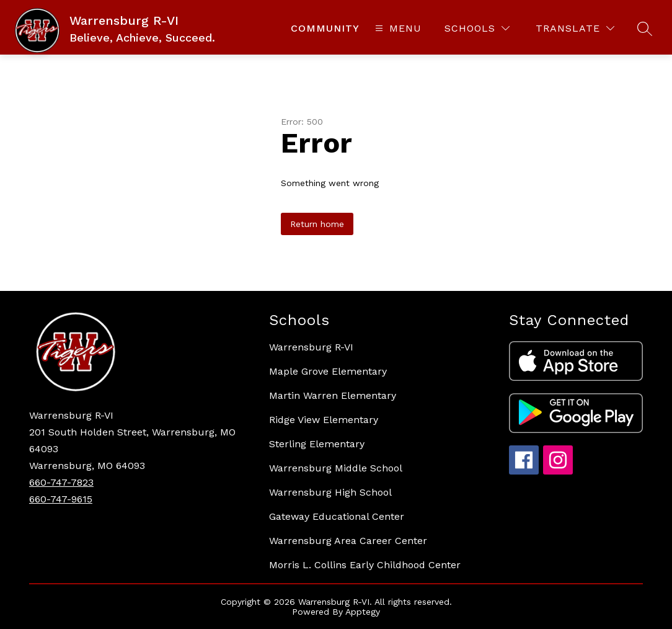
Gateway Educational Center (337, 516)
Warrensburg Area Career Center (348, 541)
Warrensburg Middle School (336, 468)
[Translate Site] (575, 28)
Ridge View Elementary (324, 420)
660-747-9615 (61, 499)
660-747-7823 (61, 482)
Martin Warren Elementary (333, 395)
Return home (317, 224)
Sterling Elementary (317, 444)
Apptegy (363, 612)
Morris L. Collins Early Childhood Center (365, 565)
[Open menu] (397, 28)
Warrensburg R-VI (311, 347)
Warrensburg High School (330, 492)
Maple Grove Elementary (328, 371)
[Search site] (645, 29)
